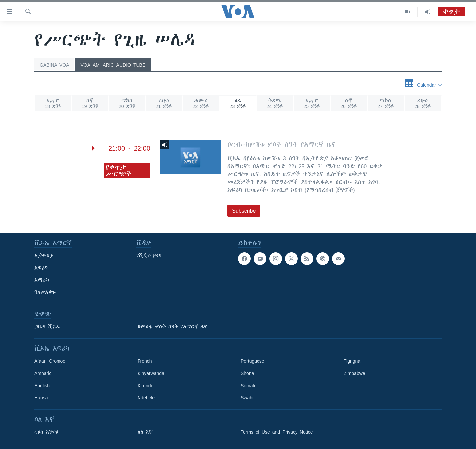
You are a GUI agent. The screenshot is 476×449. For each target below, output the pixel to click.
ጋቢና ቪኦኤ (47, 327)
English (42, 386)
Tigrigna (352, 361)
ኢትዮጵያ (44, 256)
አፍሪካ (41, 268)
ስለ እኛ (145, 432)
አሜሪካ (42, 280)
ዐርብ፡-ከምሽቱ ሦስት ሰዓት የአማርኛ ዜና (281, 145)
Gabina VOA (54, 65)
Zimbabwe (355, 373)
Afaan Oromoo (50, 361)
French (145, 361)
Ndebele (146, 398)
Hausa (41, 398)
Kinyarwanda (151, 373)
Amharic (43, 373)
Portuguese (253, 361)
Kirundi (145, 386)
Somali (248, 386)
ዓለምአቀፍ (45, 292)
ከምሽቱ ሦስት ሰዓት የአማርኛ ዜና (172, 327)
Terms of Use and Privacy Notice (277, 432)
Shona (247, 373)
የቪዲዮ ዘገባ (149, 256)
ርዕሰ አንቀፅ (46, 432)
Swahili (248, 398)
